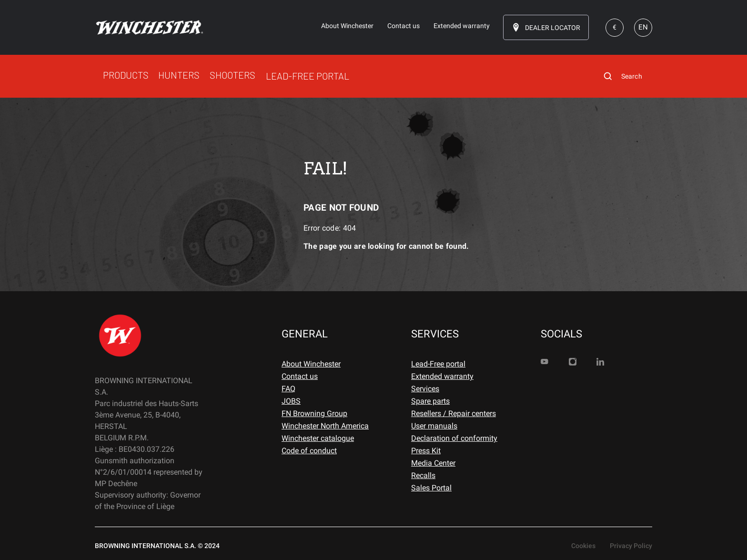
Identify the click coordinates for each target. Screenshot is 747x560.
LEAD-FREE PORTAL (308, 76)
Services (425, 389)
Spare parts (430, 401)
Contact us (300, 376)
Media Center (433, 463)
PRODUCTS (126, 75)
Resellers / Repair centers (454, 413)
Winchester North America (325, 426)
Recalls (423, 475)
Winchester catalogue (318, 438)
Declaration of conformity (454, 438)
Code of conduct (309, 451)
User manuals (434, 426)
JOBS (291, 401)
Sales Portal (431, 488)
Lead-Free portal (438, 364)
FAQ (288, 389)
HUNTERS (179, 75)
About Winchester (311, 364)
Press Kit (426, 451)
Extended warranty (442, 376)
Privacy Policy (631, 546)
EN (643, 27)
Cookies (583, 546)
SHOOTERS (232, 75)
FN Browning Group (314, 413)
